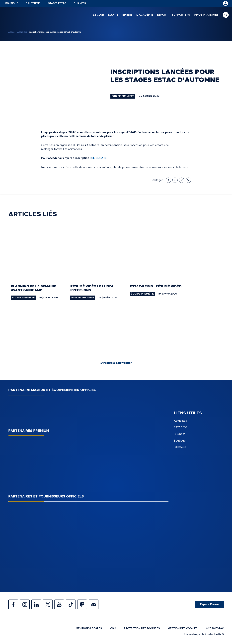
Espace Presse (209, 605)
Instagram (25, 605)
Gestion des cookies (183, 628)
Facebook (13, 605)
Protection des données (142, 628)
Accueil (12, 32)
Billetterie (33, 3)
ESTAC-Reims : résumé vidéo (156, 286)
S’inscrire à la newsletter (116, 363)
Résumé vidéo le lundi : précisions (92, 288)
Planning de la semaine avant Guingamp (34, 288)
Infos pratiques (206, 15)
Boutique (12, 3)
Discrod (95, 605)
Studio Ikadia (214, 634)
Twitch (83, 605)
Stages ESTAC (57, 3)
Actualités (22, 32)
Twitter (48, 605)
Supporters (181, 15)
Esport (162, 15)
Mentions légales (89, 628)
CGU (113, 628)
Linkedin (37, 605)
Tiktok (72, 605)
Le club (98, 15)
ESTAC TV (180, 427)
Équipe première (120, 15)
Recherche (226, 15)
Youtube (60, 605)
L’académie (145, 15)
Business (80, 3)
